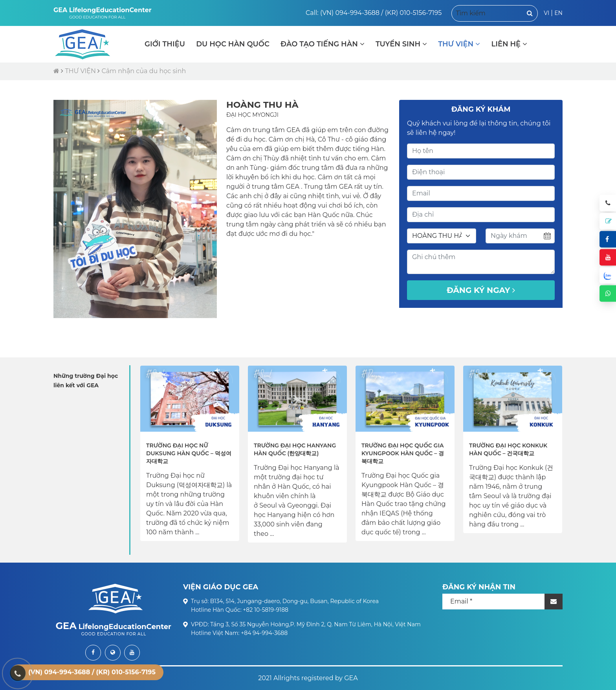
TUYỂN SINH (401, 44)
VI (546, 13)
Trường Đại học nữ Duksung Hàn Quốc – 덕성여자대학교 (189, 453)
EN (558, 13)
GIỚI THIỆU (165, 44)
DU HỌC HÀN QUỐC (233, 44)
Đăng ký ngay (481, 290)
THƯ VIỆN (459, 44)
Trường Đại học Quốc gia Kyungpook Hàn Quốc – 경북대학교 (403, 453)
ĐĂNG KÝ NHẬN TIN (479, 587)
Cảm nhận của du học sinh (144, 71)
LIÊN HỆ (509, 44)
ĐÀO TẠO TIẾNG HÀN (323, 44)
